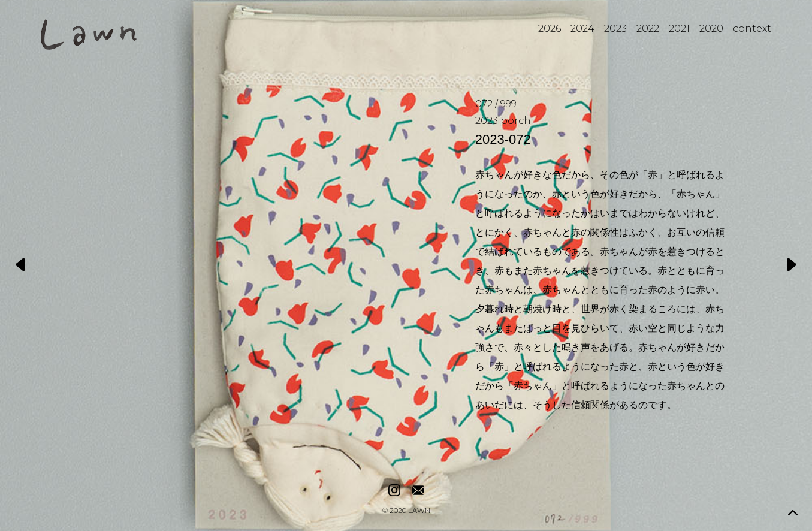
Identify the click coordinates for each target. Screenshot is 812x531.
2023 (615, 28)
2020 (711, 28)
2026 (550, 28)
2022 (648, 28)
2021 (679, 28)
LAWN (419, 511)
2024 (582, 28)
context (752, 28)
